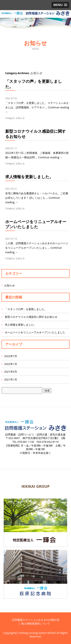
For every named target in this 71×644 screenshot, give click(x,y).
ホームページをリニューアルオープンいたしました (36, 224)
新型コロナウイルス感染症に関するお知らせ (36, 134)
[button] (60, 5)
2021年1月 (11, 379)
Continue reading (50, 157)
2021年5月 (11, 372)
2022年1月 (11, 364)
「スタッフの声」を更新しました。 (34, 84)
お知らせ (20, 118)
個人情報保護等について (36, 624)
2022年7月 (11, 356)
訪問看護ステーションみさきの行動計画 (36, 620)
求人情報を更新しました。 (29, 177)
